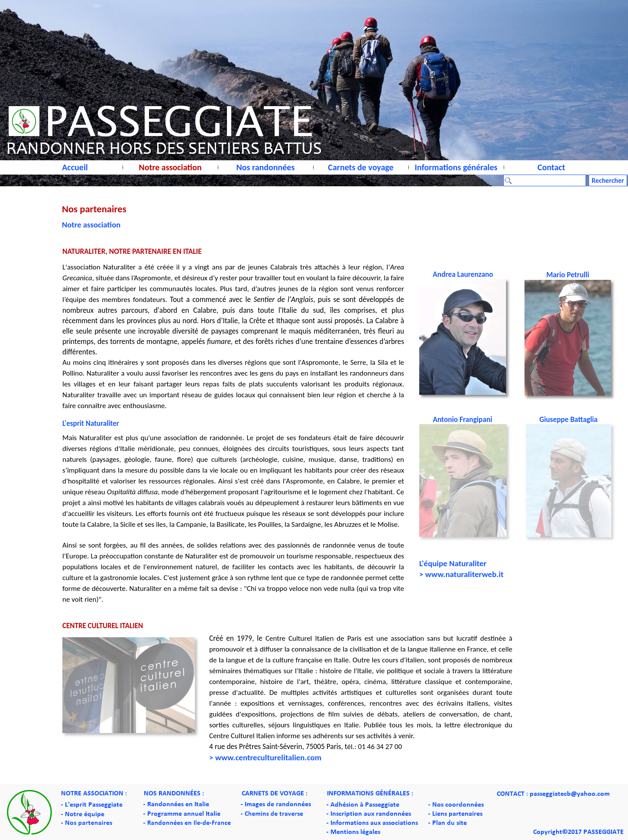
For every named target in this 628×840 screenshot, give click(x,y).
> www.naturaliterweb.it (461, 574)
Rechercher (608, 180)
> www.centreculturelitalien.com (265, 757)
